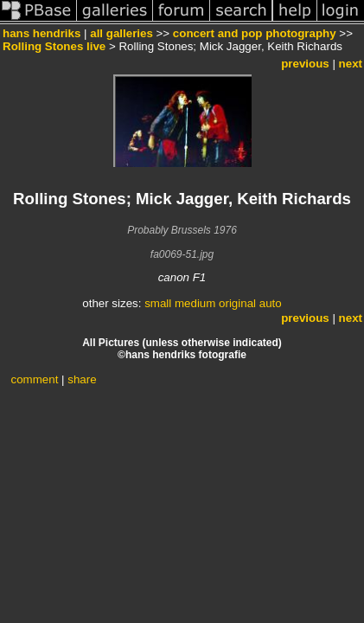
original (237, 303)
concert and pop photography (255, 33)
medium (195, 303)
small (158, 303)
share (82, 379)
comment (35, 379)
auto (271, 303)
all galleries (121, 33)
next (351, 64)
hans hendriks (42, 33)
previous (305, 64)
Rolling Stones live (54, 46)
